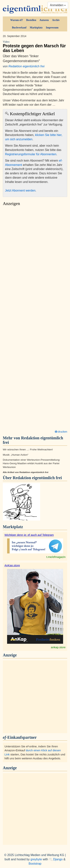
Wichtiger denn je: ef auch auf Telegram (29, 535)
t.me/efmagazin (56, 557)
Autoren (44, 20)
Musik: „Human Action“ (16, 455)
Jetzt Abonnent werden (20, 190)
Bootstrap (35, 864)
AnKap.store (12, 565)
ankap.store (58, 647)
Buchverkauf (19, 28)
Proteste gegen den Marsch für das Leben (35, 47)
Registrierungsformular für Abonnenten (31, 154)
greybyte (36, 859)
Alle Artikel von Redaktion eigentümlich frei (26, 472)
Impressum (52, 28)
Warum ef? (17, 20)
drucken (61, 432)
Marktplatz (36, 28)
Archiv (56, 20)
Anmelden (58, 5)
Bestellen (31, 20)
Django (58, 859)
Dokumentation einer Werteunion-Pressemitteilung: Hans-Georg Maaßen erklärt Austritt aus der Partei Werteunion (31, 463)
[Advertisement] (35, 319)
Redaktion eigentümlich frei (26, 66)
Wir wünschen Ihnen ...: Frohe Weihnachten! (28, 450)
